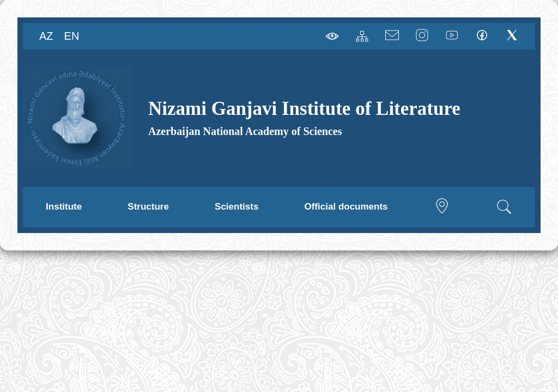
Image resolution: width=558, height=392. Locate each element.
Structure (148, 207)
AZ (46, 36)
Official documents (346, 207)
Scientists (236, 207)
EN (72, 36)
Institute (64, 207)
